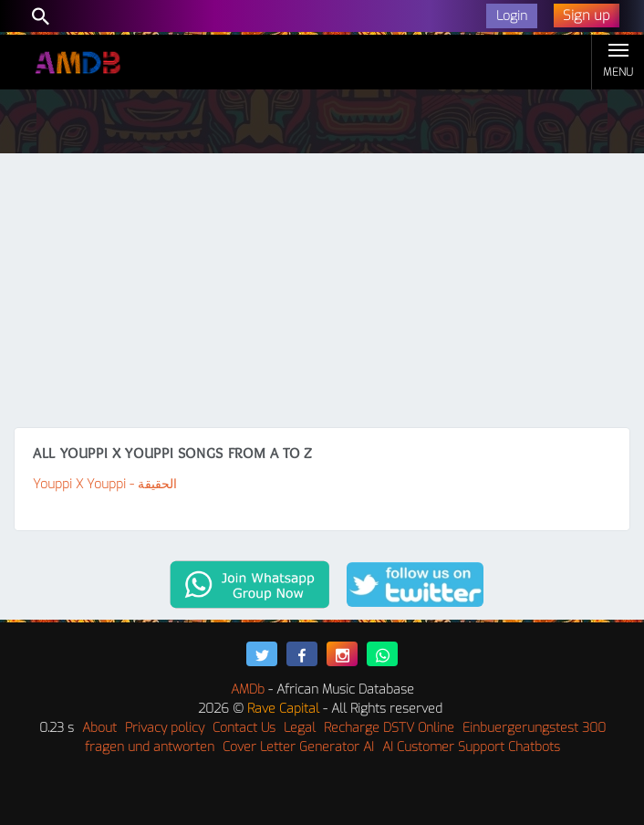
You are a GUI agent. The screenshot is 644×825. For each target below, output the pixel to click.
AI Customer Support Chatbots (471, 747)
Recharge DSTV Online (389, 728)
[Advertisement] (322, 290)
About (99, 728)
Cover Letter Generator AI (298, 747)
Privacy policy (165, 728)
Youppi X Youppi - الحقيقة (105, 484)
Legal (300, 728)
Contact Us (244, 728)
